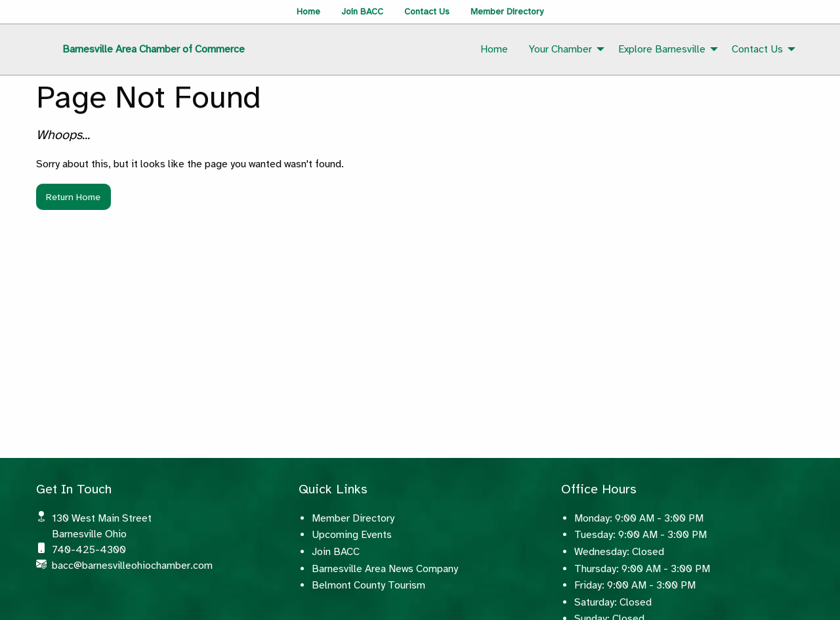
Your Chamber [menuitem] (560, 49)
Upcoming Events (352, 535)
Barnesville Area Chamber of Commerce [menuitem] (154, 49)
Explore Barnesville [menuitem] (662, 49)
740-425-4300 (89, 550)
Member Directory (507, 11)
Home (308, 11)
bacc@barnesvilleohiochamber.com (132, 566)
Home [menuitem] (494, 49)
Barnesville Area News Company (385, 569)
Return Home (73, 197)
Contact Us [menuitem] (757, 49)
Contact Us (427, 11)
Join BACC (362, 11)
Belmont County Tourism (368, 585)
